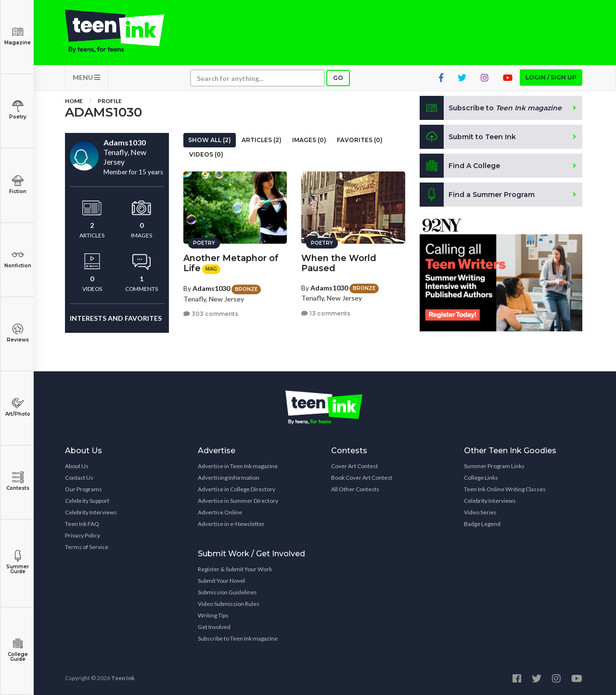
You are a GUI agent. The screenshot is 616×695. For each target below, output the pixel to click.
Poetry (18, 110)
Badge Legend (482, 524)
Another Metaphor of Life (231, 263)
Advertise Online (220, 512)
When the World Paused (339, 263)
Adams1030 (211, 288)
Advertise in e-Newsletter (231, 524)
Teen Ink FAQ (82, 524)
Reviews (18, 333)
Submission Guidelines (227, 592)
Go (338, 78)
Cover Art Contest (354, 466)
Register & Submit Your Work (235, 569)
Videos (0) (206, 154)
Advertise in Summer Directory (238, 501)
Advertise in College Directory (237, 489)
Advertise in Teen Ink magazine (238, 466)
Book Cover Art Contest (362, 478)
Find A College (460, 166)
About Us (77, 466)
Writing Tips (213, 615)
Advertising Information (229, 478)
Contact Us (79, 478)
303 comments (211, 314)
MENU (86, 77)
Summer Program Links (494, 466)
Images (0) (309, 140)
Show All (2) (210, 140)
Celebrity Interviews (91, 512)
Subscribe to (491, 108)
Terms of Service (87, 547)
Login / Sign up (551, 77)
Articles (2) (262, 140)
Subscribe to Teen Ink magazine (238, 638)
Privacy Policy (83, 535)
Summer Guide (18, 562)
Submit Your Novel (221, 581)
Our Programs (83, 489)
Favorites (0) (360, 140)
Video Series (480, 512)
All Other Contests (355, 489)
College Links (481, 478)
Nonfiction (18, 259)
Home (74, 101)
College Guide (18, 650)
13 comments (326, 313)
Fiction (18, 185)
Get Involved (214, 627)
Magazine (18, 36)
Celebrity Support (87, 501)
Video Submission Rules (229, 604)
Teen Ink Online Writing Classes (505, 489)
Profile (110, 101)
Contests (18, 481)
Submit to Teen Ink (468, 137)
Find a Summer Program (477, 195)
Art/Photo (18, 407)
